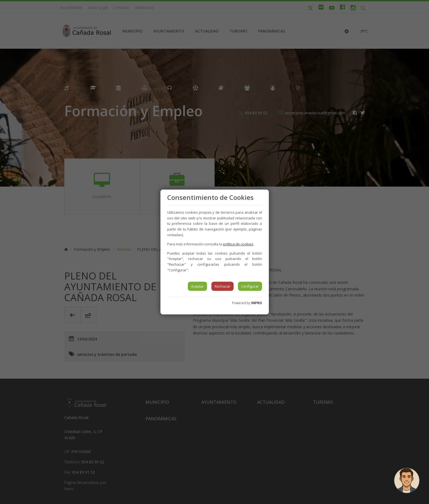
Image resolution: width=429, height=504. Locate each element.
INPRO (257, 303)
